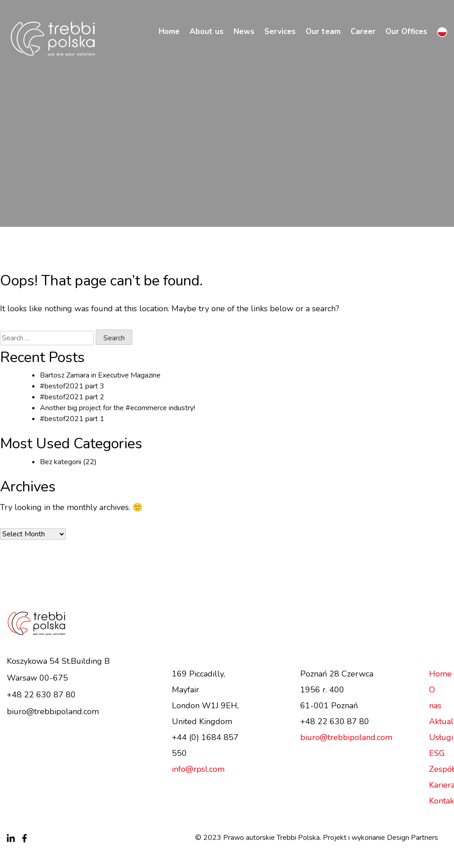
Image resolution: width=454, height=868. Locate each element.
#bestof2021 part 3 (72, 386)
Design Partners (413, 838)
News (244, 32)
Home (169, 32)
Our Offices (406, 32)
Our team (323, 32)
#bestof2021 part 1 (72, 419)
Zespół (442, 769)
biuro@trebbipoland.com (53, 711)
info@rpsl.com (198, 769)
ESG (437, 753)
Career (363, 32)
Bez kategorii (61, 462)
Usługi (441, 737)
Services (280, 32)
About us (207, 32)
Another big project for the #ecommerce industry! (117, 408)
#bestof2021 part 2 (72, 397)
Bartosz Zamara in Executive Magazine (100, 375)
